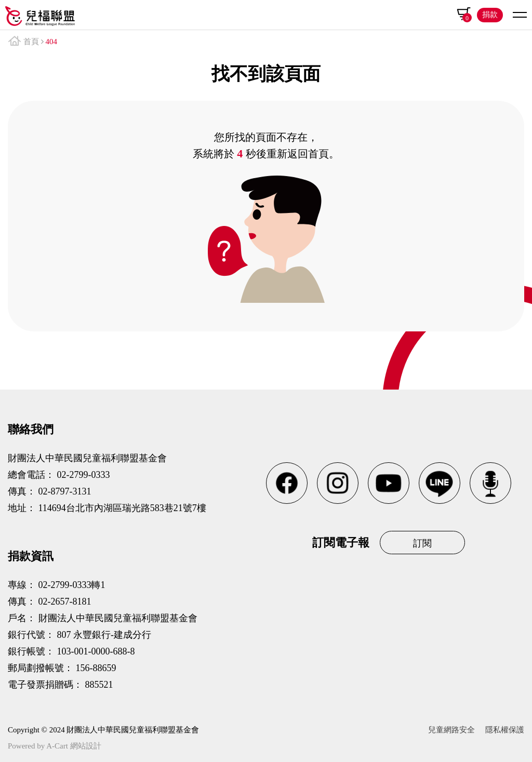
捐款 (490, 15)
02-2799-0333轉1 (72, 585)
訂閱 (422, 543)
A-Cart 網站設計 (74, 746)
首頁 (31, 42)
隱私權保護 (505, 730)
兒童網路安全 (451, 730)
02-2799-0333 (84, 475)
